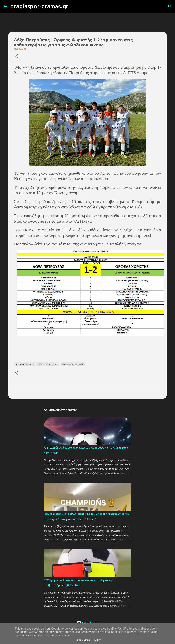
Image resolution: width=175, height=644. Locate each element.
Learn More (83, 640)
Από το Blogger (88, 623)
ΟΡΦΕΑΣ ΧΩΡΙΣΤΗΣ (73, 364)
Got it (97, 640)
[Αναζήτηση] (73, 6)
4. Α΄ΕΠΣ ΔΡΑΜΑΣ (25, 364)
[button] (16, 56)
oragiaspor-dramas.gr (39, 6)
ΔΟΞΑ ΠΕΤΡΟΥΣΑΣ (48, 364)
